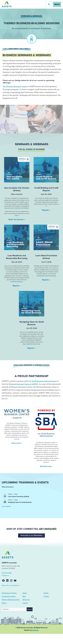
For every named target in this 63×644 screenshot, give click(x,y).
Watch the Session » (17, 219)
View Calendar (6, 506)
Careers (25, 603)
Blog (24, 596)
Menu (57, 4)
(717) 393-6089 (7, 573)
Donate (46, 593)
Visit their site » (46, 466)
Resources (26, 600)
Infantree (35, 630)
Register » (46, 210)
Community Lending (9, 596)
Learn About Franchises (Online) (19, 497)
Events (4, 603)
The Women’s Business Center (15, 86)
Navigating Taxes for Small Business (20, 502)
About (25, 593)
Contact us (5, 575)
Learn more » (17, 443)
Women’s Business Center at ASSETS (23, 384)
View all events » (8, 487)
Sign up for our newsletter (11, 585)
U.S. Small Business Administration (42, 381)
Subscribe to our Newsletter (31, 535)
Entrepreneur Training (9, 593)
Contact (46, 596)
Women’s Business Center (11, 600)
